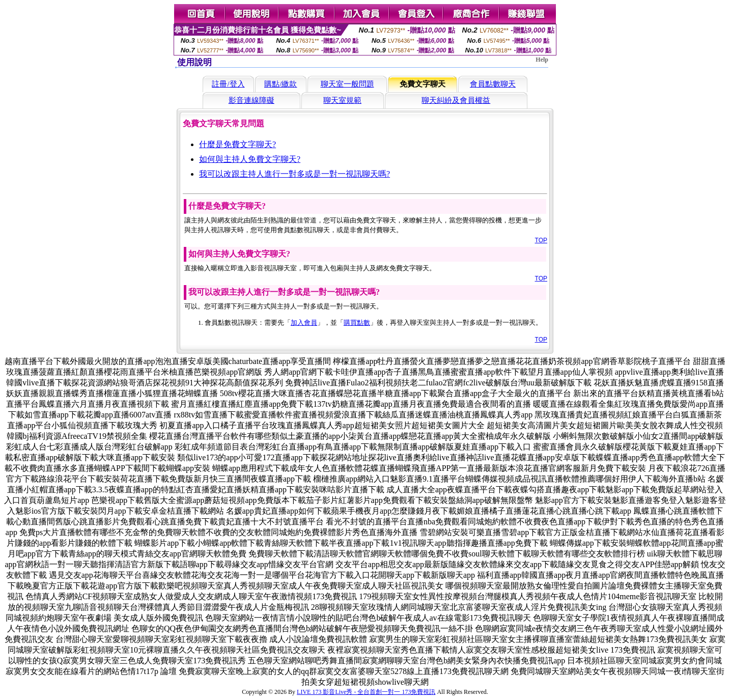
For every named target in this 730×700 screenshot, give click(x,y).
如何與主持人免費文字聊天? (250, 159)
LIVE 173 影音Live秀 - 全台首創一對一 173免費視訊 (366, 692)
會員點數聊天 (493, 84)
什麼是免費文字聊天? (237, 144)
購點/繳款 (280, 84)
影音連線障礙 (251, 100)
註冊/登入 (228, 84)
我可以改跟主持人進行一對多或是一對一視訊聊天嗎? (294, 174)
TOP (541, 240)
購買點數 (357, 323)
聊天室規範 (342, 100)
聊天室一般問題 (347, 84)
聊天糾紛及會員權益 (456, 100)
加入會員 (304, 323)
